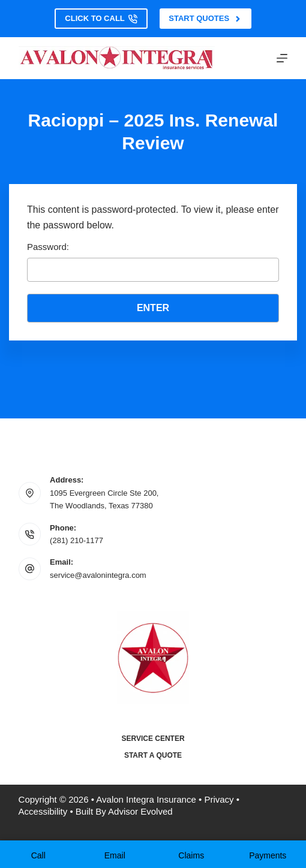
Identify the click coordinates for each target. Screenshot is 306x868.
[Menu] (282, 58)
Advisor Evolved (140, 811)
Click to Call (101, 19)
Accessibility (43, 811)
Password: (153, 262)
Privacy (219, 799)
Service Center (153, 739)
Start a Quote (153, 755)
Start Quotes (205, 19)
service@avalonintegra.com (98, 575)
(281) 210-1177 (76, 540)
